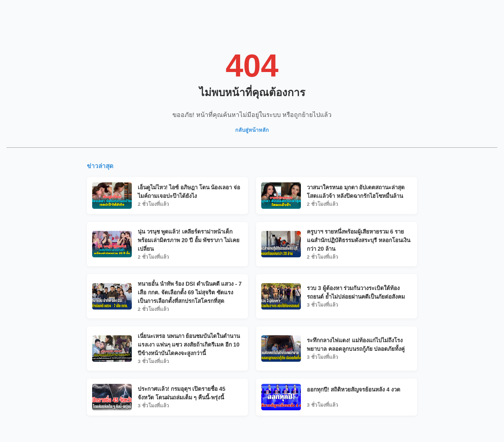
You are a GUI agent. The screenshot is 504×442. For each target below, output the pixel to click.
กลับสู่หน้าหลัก (252, 130)
